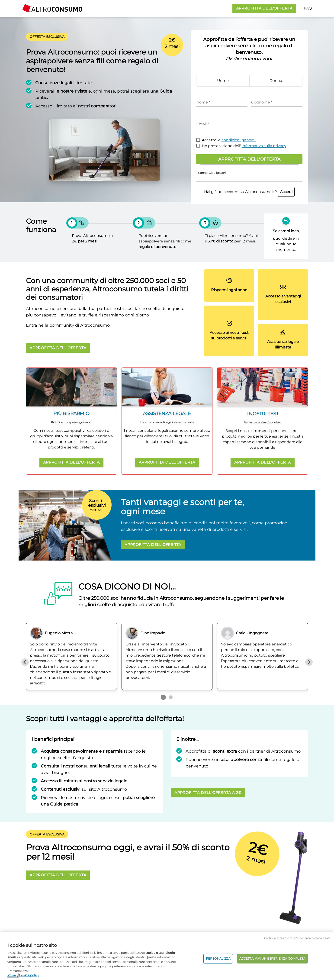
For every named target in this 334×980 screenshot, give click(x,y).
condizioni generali (239, 140)
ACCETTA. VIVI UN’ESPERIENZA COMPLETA (272, 958)
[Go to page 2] (171, 697)
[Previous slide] (25, 662)
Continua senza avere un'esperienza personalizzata (297, 938)
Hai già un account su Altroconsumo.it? (249, 192)
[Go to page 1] (163, 697)
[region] (167, 956)
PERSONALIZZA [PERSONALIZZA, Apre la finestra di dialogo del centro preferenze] (218, 958)
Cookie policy (29, 975)
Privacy (13, 975)
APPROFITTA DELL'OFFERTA (264, 8)
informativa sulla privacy (264, 146)
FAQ (308, 8)
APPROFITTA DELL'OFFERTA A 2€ (208, 793)
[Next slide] (309, 662)
